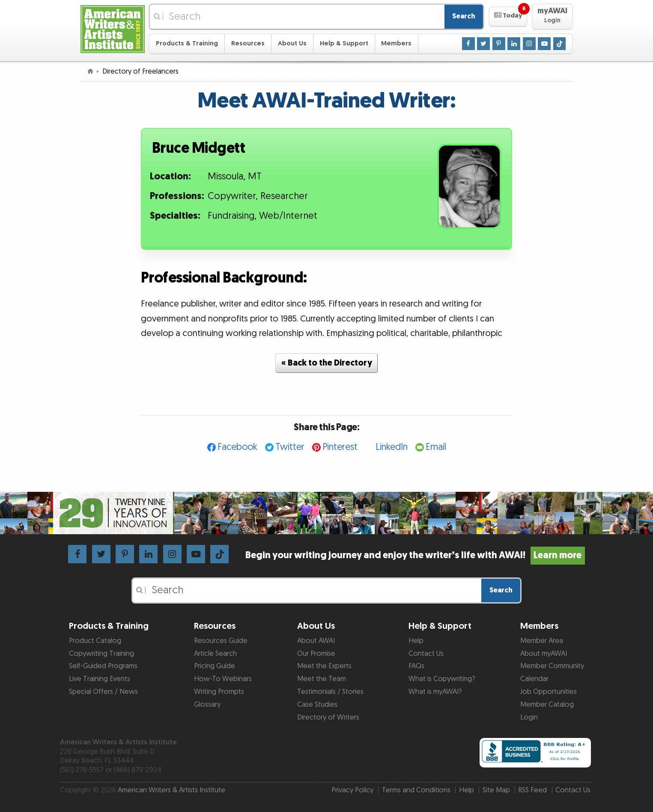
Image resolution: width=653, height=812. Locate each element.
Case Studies (317, 705)
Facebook (237, 447)
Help (416, 641)
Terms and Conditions (416, 790)
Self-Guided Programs (103, 666)
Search (464, 16)
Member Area (542, 641)
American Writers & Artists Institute (171, 790)
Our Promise (316, 654)
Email (436, 447)
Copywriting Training (101, 654)
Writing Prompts (219, 692)
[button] (508, 17)
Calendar (534, 679)
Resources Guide (221, 641)
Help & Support (344, 43)
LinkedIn (392, 447)
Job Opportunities (549, 692)
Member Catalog (547, 705)
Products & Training (187, 43)
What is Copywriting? (442, 679)
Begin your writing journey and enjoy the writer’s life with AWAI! (415, 555)
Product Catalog (95, 641)
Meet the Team (322, 679)
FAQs (416, 666)
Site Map (496, 790)
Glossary (207, 705)
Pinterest (340, 447)
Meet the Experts (324, 666)
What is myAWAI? (435, 692)
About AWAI (316, 641)
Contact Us (426, 654)
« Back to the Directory (327, 363)
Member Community (552, 666)
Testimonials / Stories (330, 692)
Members (396, 43)
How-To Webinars (223, 679)
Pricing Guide (215, 666)
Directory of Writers (328, 717)
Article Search (215, 654)
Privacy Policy (352, 790)
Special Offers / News (103, 692)
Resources (248, 43)
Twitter (290, 447)
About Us (292, 43)
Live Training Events (100, 679)
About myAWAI (544, 654)
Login (529, 717)
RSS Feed (532, 790)
